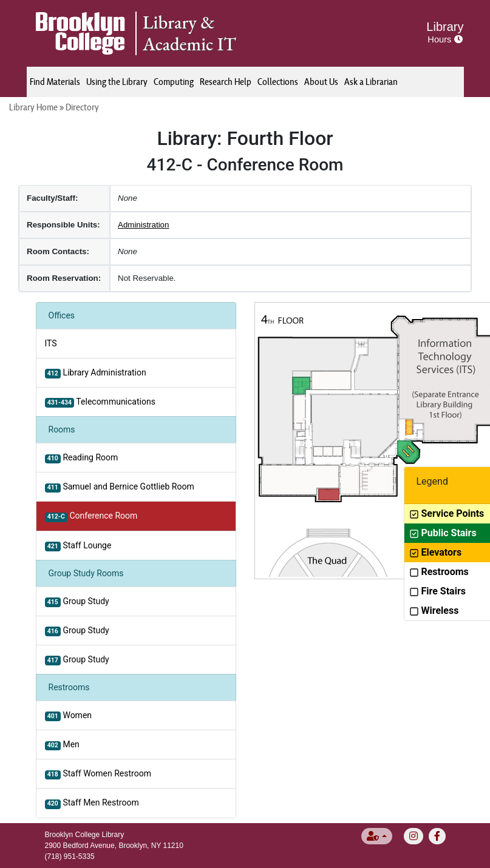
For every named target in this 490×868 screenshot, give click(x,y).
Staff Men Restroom (92, 803)
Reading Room (82, 458)
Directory (82, 107)
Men (62, 745)
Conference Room (91, 516)
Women (69, 716)
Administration (143, 225)
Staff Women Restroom (98, 774)
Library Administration (96, 373)
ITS (51, 343)
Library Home (33, 107)
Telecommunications (100, 402)
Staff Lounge (78, 546)
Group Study (77, 602)
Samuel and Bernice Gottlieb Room (120, 487)
